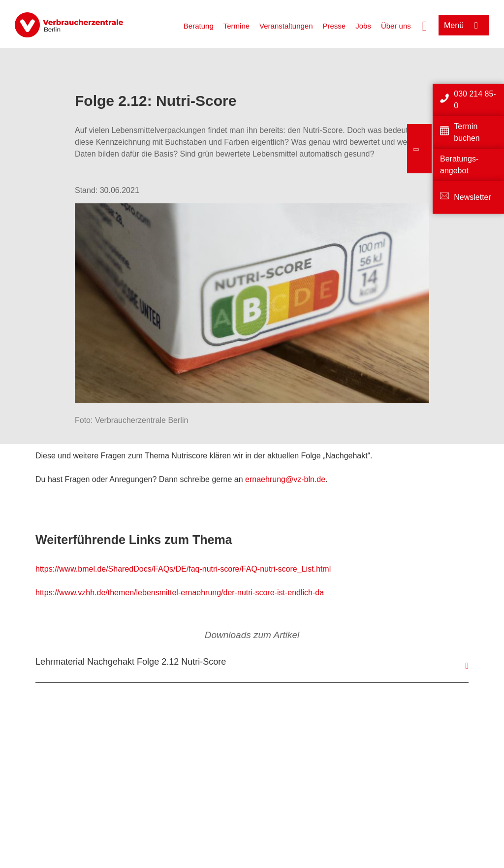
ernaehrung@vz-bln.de (285, 479)
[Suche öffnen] (425, 25)
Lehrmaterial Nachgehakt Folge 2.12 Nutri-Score (131, 662)
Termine (236, 26)
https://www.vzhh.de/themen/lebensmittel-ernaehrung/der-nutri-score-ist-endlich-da (180, 593)
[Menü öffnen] (464, 25)
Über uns (396, 26)
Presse (334, 26)
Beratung (199, 26)
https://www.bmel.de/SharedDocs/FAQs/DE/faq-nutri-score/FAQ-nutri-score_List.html (183, 569)
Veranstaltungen (286, 26)
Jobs (363, 26)
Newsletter (472, 197)
